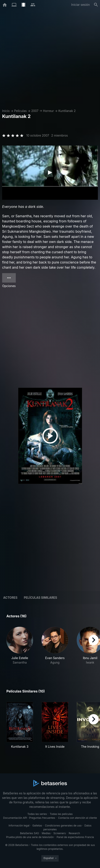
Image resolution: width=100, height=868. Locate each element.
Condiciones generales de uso (63, 826)
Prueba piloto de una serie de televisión (30, 837)
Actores (10, 598)
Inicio (6, 111)
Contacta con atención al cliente (77, 818)
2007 (35, 111)
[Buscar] (96, 5)
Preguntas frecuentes (42, 818)
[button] (20, 648)
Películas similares (41, 598)
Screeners (60, 833)
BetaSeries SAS (29, 833)
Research (74, 833)
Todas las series (37, 814)
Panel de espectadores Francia (75, 837)
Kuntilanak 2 (67, 111)
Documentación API (15, 818)
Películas (20, 111)
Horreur (49, 111)
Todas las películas (61, 814)
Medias (46, 833)
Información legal (19, 826)
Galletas (37, 826)
